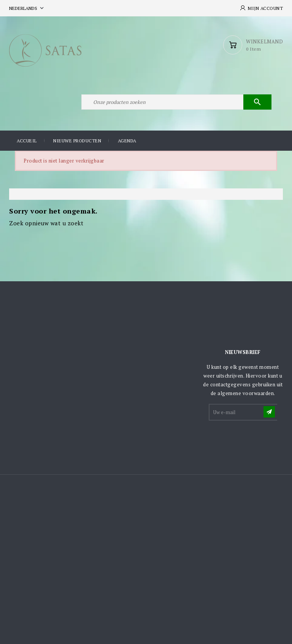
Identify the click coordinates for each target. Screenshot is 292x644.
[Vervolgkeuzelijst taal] (27, 8)
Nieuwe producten (77, 141)
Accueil (27, 141)
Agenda (127, 141)
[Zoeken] (176, 102)
